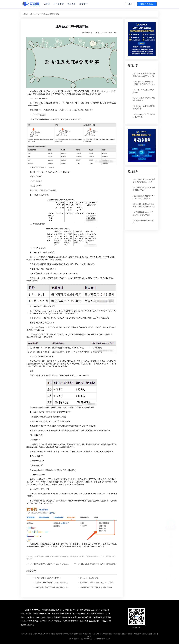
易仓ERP (32, 634)
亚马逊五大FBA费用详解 (89, 578)
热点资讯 (71, 4)
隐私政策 (89, 636)
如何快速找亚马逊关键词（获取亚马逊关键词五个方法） (143, 84)
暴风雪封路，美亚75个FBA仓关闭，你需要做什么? (97, 583)
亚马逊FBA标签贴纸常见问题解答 (47, 578)
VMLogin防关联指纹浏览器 (71, 634)
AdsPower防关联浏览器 (105, 634)
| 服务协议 (154, 634)
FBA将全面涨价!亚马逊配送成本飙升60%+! (96, 587)
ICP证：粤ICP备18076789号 (101, 639)
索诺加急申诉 (118, 634)
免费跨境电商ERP (42, 634)
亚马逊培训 (128, 634)
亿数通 (47, 4)
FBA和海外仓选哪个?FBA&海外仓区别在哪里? (52, 587)
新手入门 (34, 14)
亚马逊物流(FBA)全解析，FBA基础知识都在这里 (52, 583)
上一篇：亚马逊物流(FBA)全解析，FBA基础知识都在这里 (49, 564)
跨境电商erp (137, 634)
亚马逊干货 (59, 4)
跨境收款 (84, 634)
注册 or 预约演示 (147, 4)
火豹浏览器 (146, 634)
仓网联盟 (52, 634)
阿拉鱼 (59, 634)
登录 (130, 4)
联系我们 (83, 4)
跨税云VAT (92, 634)
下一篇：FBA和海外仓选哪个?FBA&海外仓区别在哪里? (95, 564)
